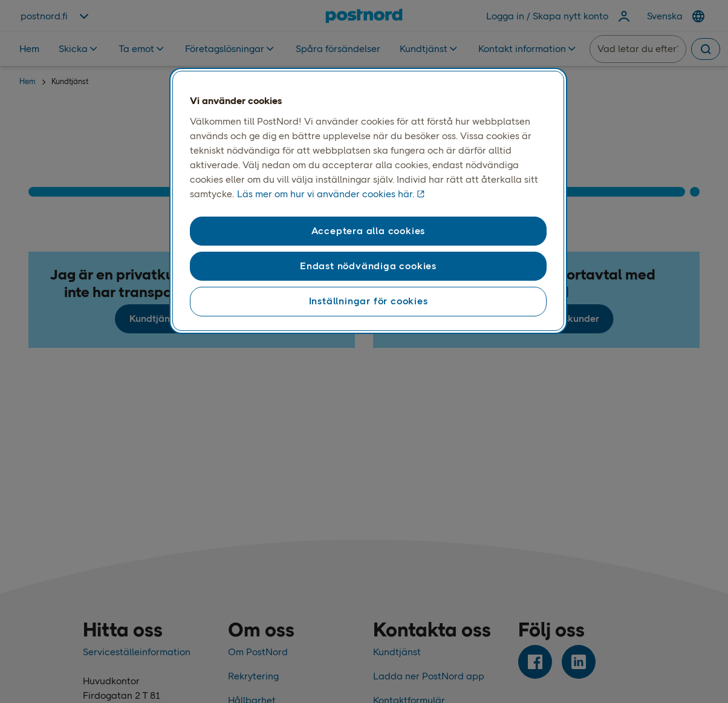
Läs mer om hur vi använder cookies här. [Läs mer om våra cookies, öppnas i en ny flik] (326, 194)
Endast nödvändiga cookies (368, 266)
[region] (368, 201)
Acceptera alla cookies (369, 231)
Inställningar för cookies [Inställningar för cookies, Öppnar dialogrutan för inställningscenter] (369, 301)
